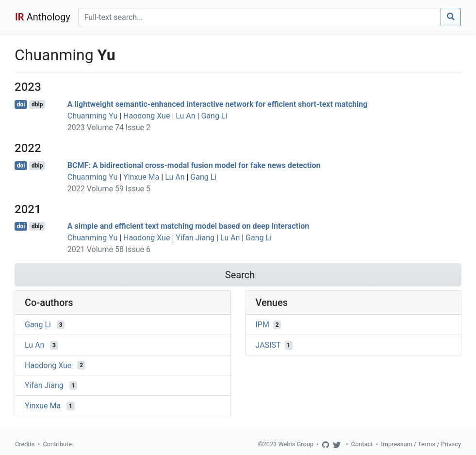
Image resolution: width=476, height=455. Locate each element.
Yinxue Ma (141, 177)
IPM (263, 325)
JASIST (268, 345)
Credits (25, 444)
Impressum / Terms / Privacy (421, 444)
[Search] (260, 17)
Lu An (185, 116)
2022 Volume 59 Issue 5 (109, 189)
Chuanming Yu (92, 116)
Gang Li (214, 116)
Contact (362, 444)
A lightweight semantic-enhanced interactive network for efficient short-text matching (218, 104)
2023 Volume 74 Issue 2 (109, 127)
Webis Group (296, 444)
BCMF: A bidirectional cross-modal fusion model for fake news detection (194, 165)
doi (21, 104)
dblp (37, 104)
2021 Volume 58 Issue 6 (109, 249)
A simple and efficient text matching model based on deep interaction (188, 226)
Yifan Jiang (195, 238)
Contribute (57, 444)
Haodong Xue (147, 116)
